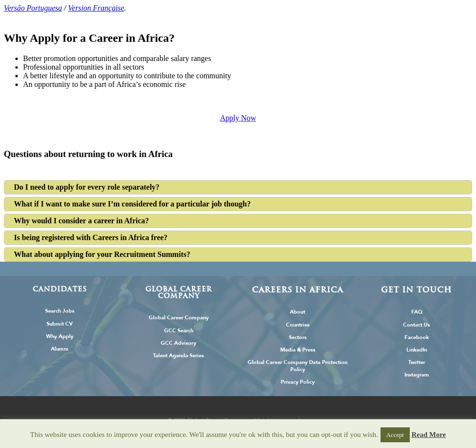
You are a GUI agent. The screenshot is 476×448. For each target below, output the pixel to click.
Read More (428, 435)
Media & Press (298, 350)
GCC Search (179, 331)
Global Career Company (179, 318)
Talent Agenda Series (178, 356)
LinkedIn (417, 350)
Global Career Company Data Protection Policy (297, 366)
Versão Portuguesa (33, 8)
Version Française (96, 8)
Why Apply (60, 336)
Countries (298, 325)
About (297, 312)
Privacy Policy (298, 382)
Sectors (298, 337)
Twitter (417, 362)
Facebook (417, 337)
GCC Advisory (178, 343)
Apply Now (238, 118)
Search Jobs (60, 311)
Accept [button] (395, 435)
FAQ (417, 312)
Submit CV (60, 324)
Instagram (417, 375)
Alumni (59, 349)
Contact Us (416, 325)
